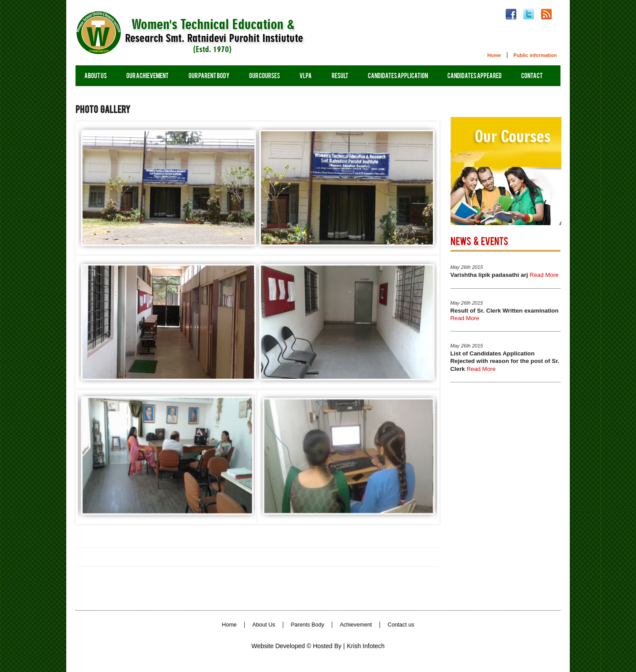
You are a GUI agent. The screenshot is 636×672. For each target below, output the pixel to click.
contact (532, 77)
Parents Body (307, 625)
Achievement (356, 625)
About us (96, 77)
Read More (544, 275)
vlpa (306, 77)
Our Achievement (148, 77)
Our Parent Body (209, 77)
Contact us (401, 625)
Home (494, 55)
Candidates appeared (475, 77)
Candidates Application (398, 77)
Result (340, 77)
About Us (264, 625)
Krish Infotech (366, 646)
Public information (535, 55)
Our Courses (265, 77)
